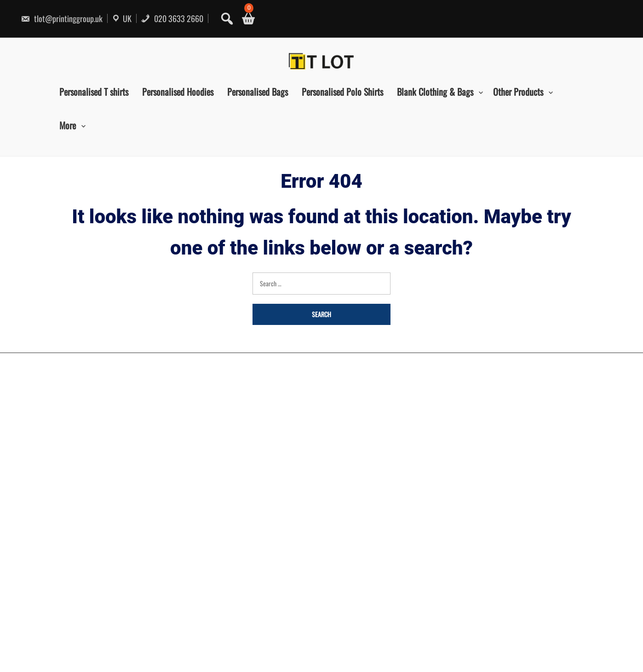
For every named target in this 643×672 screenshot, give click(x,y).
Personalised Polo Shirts (342, 92)
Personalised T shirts (94, 92)
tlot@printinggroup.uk (62, 18)
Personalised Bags (258, 92)
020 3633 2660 (172, 18)
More (68, 125)
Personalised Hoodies (178, 92)
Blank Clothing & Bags (435, 92)
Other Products (518, 92)
